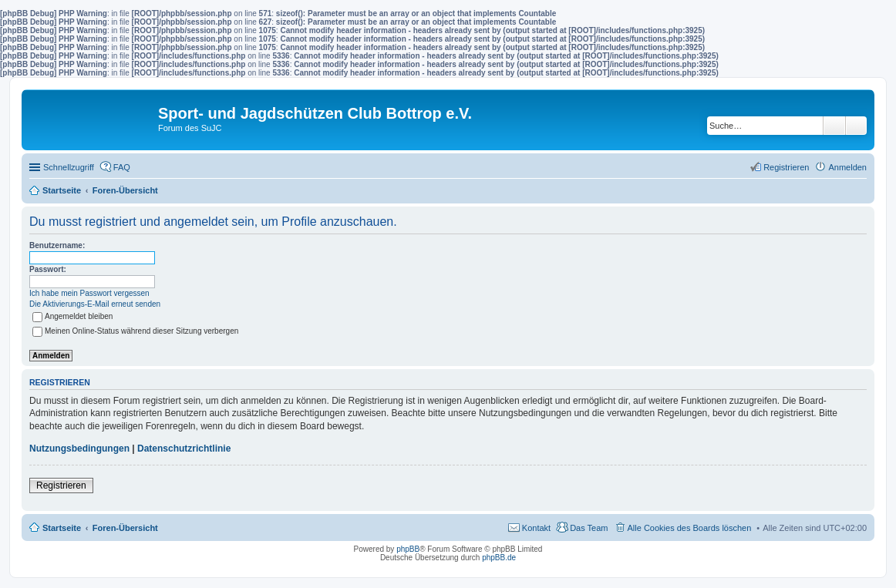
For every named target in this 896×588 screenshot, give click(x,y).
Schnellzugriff (69, 167)
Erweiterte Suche (856, 126)
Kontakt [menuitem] (536, 528)
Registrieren (61, 486)
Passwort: (48, 269)
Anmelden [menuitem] (847, 167)
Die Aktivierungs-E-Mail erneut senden (95, 304)
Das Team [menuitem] (589, 528)
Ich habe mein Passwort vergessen (89, 293)
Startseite (62, 528)
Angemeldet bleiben (72, 316)
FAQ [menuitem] (122, 167)
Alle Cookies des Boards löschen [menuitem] (690, 528)
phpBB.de (499, 558)
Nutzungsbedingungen (79, 449)
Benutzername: (57, 245)
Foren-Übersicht (125, 528)
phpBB (408, 549)
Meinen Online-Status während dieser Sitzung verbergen (135, 331)
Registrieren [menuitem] (786, 167)
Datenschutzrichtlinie (184, 449)
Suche (834, 126)
